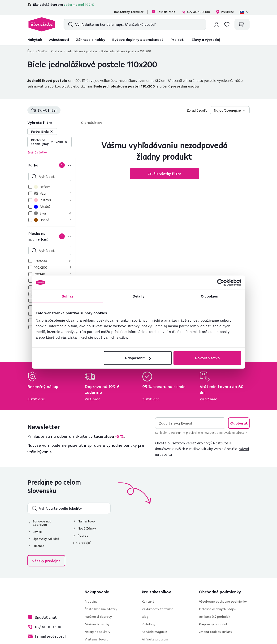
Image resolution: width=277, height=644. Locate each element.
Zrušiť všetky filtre (164, 174)
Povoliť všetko (208, 358)
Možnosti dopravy (98, 617)
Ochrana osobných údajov (218, 609)
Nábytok (35, 39)
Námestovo (86, 521)
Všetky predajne (46, 561)
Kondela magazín (154, 632)
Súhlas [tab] (68, 296)
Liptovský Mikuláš (46, 539)
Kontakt (148, 601)
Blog (145, 617)
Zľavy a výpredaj (206, 39)
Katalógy (149, 624)
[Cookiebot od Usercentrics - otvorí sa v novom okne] (221, 282)
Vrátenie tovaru (97, 639)
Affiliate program (155, 639)
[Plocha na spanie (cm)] (51, 236)
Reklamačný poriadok (215, 617)
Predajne (225, 12)
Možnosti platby (97, 624)
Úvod (31, 51)
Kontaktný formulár (129, 12)
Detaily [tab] (138, 296)
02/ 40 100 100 (196, 12)
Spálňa (43, 51)
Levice (37, 532)
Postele (56, 51)
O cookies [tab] (210, 296)
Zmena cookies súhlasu (216, 632)
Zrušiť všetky (37, 152)
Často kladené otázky (101, 609)
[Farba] (51, 165)
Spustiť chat (163, 12)
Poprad (83, 535)
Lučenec (38, 546)
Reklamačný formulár (157, 609)
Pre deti (177, 39)
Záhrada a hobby (91, 39)
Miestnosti (59, 39)
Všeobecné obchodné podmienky (223, 601)
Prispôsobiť (138, 358)
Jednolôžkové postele (82, 51)
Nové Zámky (87, 528)
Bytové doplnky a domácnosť (138, 39)
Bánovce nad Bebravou (42, 523)
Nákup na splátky (97, 632)
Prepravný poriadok (213, 624)
